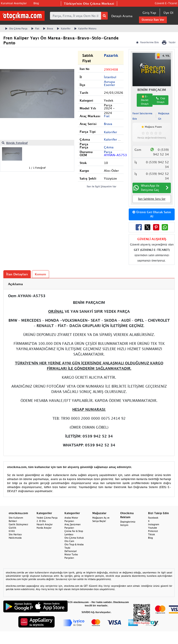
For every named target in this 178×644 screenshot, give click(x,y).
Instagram (154, 524)
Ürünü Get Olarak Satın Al (152, 214)
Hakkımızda (15, 538)
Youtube (153, 528)
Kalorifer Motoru (85, 29)
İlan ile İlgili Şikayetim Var (102, 186)
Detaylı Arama (122, 16)
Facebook (153, 518)
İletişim (124, 525)
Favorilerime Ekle (147, 42)
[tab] (89, 284)
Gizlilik (12, 528)
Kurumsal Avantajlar (14, 3)
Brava (48, 29)
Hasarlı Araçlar (45, 524)
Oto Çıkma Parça (16, 29)
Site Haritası (15, 534)
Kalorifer (64, 29)
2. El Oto (41, 521)
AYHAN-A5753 (115, 155)
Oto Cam (69, 541)
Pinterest (153, 531)
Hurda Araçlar (44, 528)
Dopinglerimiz (128, 522)
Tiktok (152, 534)
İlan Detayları (17, 274)
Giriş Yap (149, 13)
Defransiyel (71, 551)
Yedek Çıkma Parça (47, 518)
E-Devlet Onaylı (145, 100)
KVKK (12, 531)
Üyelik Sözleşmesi (18, 524)
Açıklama (15, 284)
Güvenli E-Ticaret (166, 3)
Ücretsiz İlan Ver (153, 20)
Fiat (35, 29)
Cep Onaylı (161, 100)
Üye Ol (168, 13)
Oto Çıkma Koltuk (74, 538)
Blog (36, 3)
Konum (40, 274)
